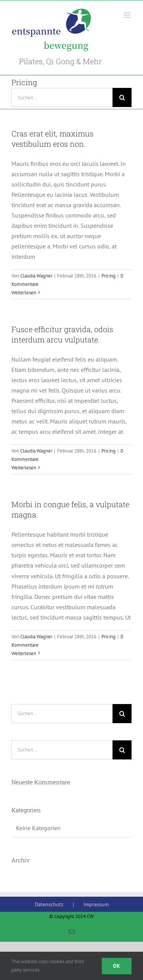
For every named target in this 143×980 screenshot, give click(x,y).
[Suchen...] (62, 97)
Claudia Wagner (36, 276)
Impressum (96, 904)
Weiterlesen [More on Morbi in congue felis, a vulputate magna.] (24, 653)
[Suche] (122, 97)
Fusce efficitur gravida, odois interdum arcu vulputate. (62, 334)
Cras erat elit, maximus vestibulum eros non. (52, 139)
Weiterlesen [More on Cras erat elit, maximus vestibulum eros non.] (24, 293)
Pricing (108, 276)
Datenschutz (49, 904)
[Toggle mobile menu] (128, 15)
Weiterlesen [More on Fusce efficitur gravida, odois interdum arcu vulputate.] (24, 468)
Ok (117, 966)
